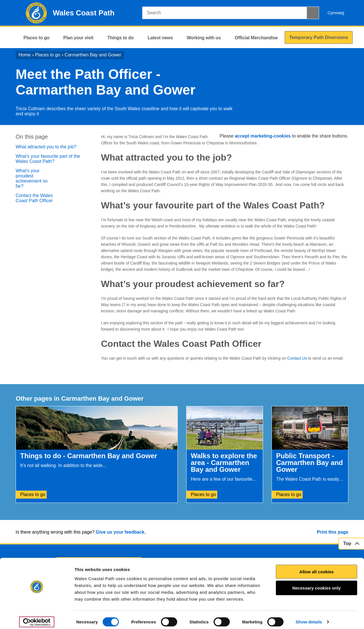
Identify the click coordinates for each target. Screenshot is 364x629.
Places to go (47, 55)
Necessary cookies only (317, 584)
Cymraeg (336, 13)
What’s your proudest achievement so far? (32, 178)
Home (25, 55)
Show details (309, 618)
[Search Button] (313, 13)
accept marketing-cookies (263, 136)
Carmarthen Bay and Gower (93, 55)
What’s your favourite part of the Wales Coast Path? (48, 159)
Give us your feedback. (121, 532)
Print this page (333, 532)
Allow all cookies (317, 567)
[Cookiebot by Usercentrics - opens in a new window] (37, 618)
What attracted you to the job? (46, 147)
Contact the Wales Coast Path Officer (34, 198)
